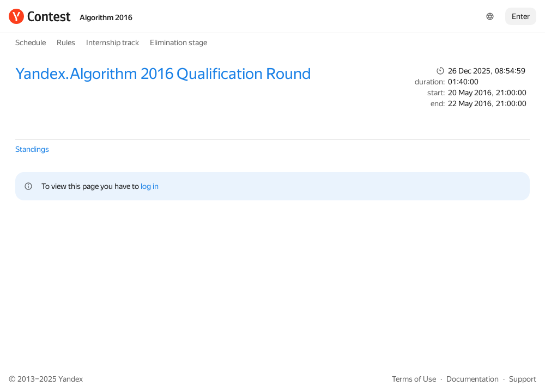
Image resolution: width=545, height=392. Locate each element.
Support (523, 379)
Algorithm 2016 (106, 17)
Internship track (113, 42)
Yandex (71, 379)
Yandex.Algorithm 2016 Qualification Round (163, 74)
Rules (66, 42)
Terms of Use (414, 379)
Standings (32, 149)
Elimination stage (178, 42)
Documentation (473, 379)
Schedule (31, 42)
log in (150, 186)
